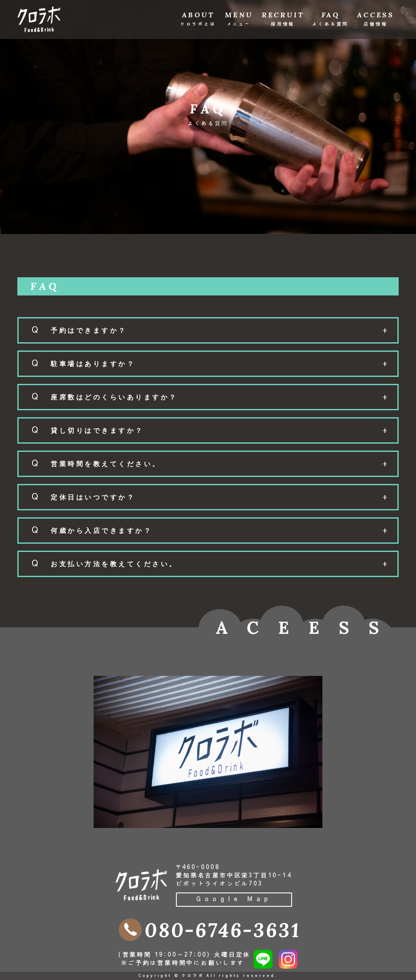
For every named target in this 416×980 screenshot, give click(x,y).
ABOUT (198, 18)
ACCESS (376, 18)
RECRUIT (283, 18)
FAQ (330, 18)
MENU (239, 18)
